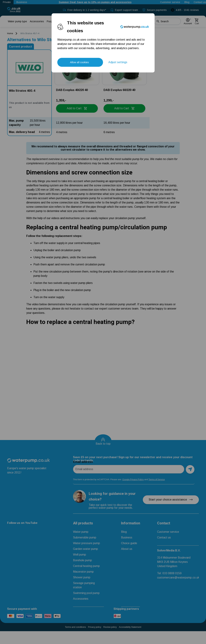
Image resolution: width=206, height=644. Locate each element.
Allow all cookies (79, 62)
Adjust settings (118, 62)
